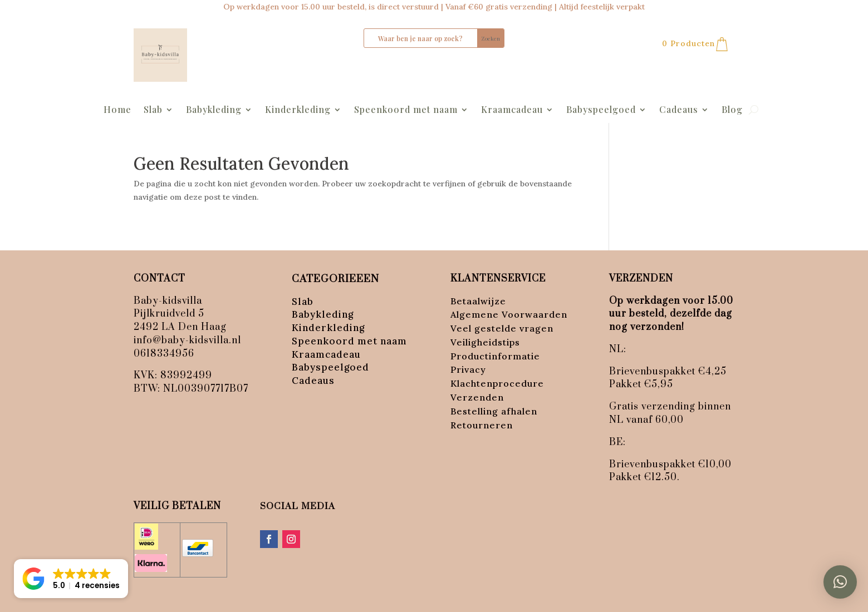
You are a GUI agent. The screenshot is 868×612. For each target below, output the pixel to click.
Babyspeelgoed (601, 110)
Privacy (468, 369)
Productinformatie (495, 356)
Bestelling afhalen (494, 411)
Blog (732, 110)
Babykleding (214, 110)
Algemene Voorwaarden (509, 314)
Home (117, 110)
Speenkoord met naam (406, 110)
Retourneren (482, 425)
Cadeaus (679, 110)
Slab (153, 110)
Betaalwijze (478, 301)
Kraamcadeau (512, 110)
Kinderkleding (298, 110)
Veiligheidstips (485, 342)
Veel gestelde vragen (502, 328)
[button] (840, 582)
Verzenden (477, 397)
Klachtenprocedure (497, 383)
